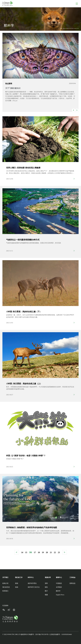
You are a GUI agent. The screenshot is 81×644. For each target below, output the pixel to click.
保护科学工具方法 (34, 587)
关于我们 (5, 577)
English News (60, 595)
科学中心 (31, 577)
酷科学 (58, 591)
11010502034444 (66, 634)
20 (47, 552)
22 (55, 552)
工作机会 (72, 577)
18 (39, 552)
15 (26, 552)
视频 (46, 595)
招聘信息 (72, 583)
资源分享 (48, 577)
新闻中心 (59, 577)
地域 (17, 587)
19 (43, 552)
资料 (46, 583)
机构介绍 (5, 583)
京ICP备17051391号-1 (42, 634)
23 (59, 552)
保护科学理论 (32, 583)
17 (35, 552)
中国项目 (59, 583)
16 (30, 552)
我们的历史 (6, 587)
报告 (46, 587)
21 (51, 552)
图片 (46, 591)
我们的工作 (19, 577)
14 (22, 552)
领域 (17, 583)
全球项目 (59, 587)
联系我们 (5, 591)
